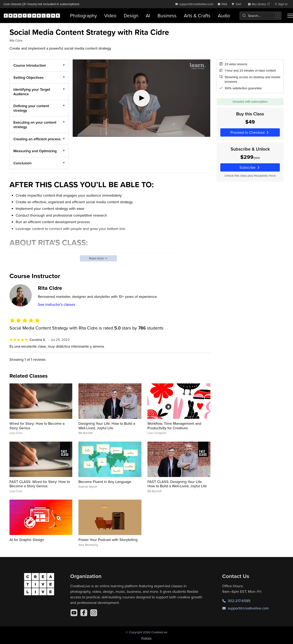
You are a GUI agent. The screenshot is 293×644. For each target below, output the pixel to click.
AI (148, 16)
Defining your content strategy (31, 108)
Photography (83, 16)
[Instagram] (94, 613)
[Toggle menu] (290, 16)
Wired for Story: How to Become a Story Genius (37, 426)
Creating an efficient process (37, 139)
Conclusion (22, 163)
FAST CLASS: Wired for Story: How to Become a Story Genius (40, 484)
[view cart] (237, 4)
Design (131, 16)
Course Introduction (30, 65)
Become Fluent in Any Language (105, 482)
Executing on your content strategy (35, 125)
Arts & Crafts (197, 16)
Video (110, 16)
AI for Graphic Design (27, 540)
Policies (146, 638)
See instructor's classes (57, 304)
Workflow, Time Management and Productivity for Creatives (174, 426)
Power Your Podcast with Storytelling (108, 540)
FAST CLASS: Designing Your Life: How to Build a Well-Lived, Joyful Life (177, 484)
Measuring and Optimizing (35, 151)
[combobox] (260, 16)
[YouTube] (74, 613)
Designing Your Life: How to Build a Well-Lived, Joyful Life (107, 426)
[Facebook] (84, 613)
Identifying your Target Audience (32, 92)
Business (167, 16)
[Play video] (141, 98)
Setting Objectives (29, 77)
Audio (224, 16)
